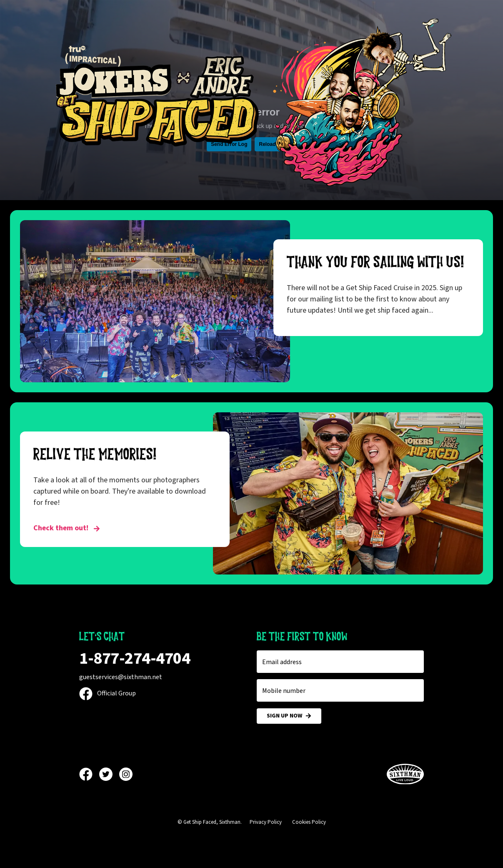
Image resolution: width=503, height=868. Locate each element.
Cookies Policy (309, 822)
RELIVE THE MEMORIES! (95, 454)
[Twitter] (109, 774)
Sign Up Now (289, 716)
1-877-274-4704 (135, 659)
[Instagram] (126, 774)
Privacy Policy (266, 822)
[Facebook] (89, 774)
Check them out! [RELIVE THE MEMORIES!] (67, 528)
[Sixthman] (405, 774)
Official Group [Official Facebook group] (108, 693)
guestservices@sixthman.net (121, 677)
